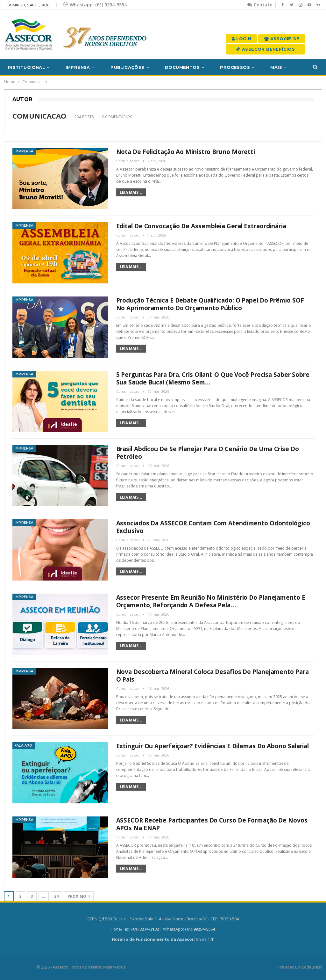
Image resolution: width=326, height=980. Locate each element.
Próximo (79, 896)
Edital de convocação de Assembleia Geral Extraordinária (201, 226)
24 (56, 896)
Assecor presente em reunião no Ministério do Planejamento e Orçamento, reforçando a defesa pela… (211, 601)
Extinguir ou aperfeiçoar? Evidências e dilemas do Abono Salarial (213, 746)
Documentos (182, 67)
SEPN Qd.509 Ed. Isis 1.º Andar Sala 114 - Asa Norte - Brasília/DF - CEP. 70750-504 (163, 919)
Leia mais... (131, 192)
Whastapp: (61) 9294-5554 (95, 5)
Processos (235, 67)
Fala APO (24, 746)
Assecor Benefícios (266, 49)
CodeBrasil (312, 967)
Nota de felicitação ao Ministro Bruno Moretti (186, 152)
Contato (260, 5)
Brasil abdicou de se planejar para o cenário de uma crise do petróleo (208, 453)
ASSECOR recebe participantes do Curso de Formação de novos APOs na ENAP (212, 824)
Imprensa (78, 67)
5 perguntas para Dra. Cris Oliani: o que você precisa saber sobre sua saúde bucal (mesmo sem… (213, 378)
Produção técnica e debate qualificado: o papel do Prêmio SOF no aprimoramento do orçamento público (210, 304)
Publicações (127, 67)
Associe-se (282, 39)
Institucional (26, 67)
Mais (276, 67)
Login (241, 39)
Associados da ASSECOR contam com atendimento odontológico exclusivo (213, 527)
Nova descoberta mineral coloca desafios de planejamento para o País (213, 676)
